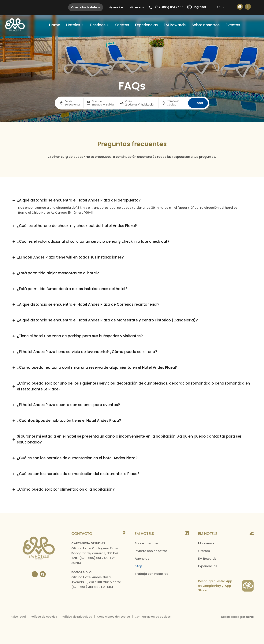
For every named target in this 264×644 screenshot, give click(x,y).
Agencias (142, 559)
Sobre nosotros (147, 543)
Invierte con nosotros (151, 551)
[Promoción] (176, 105)
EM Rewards (207, 559)
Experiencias (208, 566)
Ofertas (204, 551)
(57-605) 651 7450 (169, 7)
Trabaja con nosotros (152, 574)
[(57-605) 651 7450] (151, 7)
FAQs (139, 566)
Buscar (198, 103)
